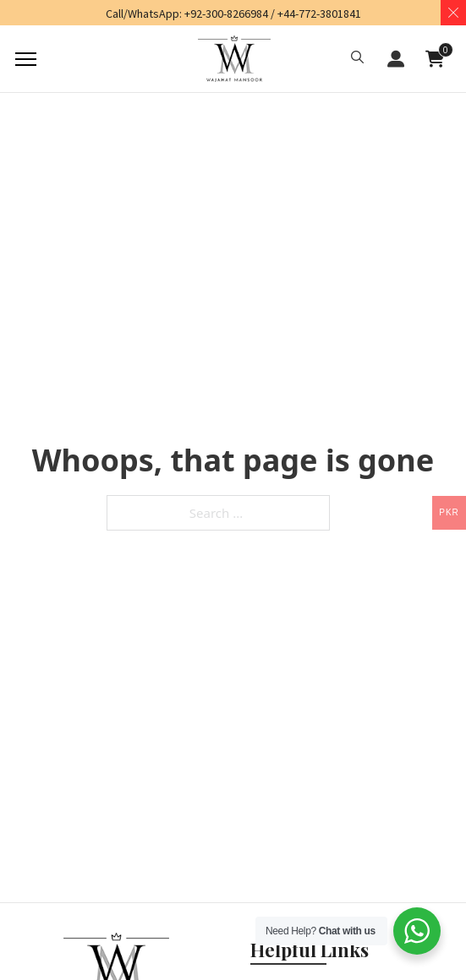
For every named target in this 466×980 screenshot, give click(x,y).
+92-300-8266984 (226, 14)
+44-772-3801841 (319, 14)
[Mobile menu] (23, 59)
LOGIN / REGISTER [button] (396, 59)
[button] (357, 59)
